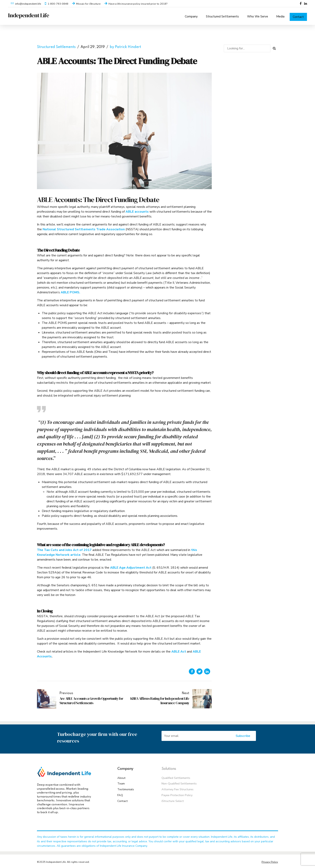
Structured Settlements (222, 15)
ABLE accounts (137, 210)
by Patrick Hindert (125, 45)
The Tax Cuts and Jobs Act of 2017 (64, 548)
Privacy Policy (270, 861)
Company (191, 15)
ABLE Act (179, 650)
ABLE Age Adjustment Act (131, 566)
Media (280, 15)
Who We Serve (258, 15)
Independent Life (29, 15)
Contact (298, 16)
